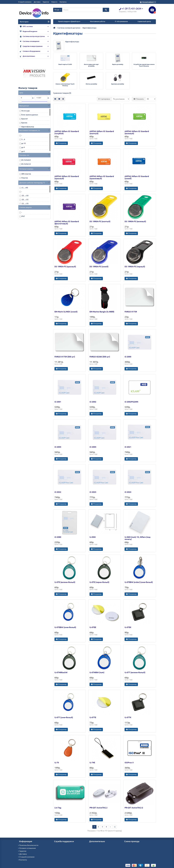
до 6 (23, 151)
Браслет (25, 119)
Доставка (37, 2)
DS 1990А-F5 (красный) (65, 267)
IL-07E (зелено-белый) (65, 582)
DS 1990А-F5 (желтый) (100, 221)
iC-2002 (93, 402)
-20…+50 (25, 196)
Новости (54, 2)
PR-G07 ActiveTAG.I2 (134, 808)
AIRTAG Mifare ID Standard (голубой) (67, 132)
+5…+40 (25, 188)
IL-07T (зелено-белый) (135, 672)
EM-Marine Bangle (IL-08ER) (102, 312)
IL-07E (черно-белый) (99, 582)
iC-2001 (58, 402)
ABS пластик (26, 174)
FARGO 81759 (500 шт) (65, 357)
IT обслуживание (121, 21)
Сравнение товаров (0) (62, 93)
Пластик (25, 178)
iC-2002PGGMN (131, 402)
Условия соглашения (27, 848)
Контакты (63, 2)
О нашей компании (25, 2)
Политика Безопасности (28, 845)
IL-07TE (93, 717)
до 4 (23, 147)
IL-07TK (128, 717)
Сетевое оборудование (34, 51)
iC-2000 (128, 357)
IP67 (23, 216)
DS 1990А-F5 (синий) (99, 267)
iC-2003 (58, 447)
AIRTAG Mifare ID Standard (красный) (67, 177)
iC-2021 (128, 447)
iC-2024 (128, 492)
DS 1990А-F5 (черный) (135, 267)
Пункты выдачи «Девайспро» (69, 21)
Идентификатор (28, 127)
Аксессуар (25, 111)
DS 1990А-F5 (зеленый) (135, 221)
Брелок (24, 123)
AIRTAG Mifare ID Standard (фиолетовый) (67, 222)
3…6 (23, 139)
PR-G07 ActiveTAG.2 (98, 808)
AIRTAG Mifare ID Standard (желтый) (102, 132)
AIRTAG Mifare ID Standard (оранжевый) (102, 177)
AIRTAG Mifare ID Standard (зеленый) (137, 132)
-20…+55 (25, 200)
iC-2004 (93, 447)
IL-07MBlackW (61, 672)
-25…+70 (25, 204)
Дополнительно (34, 56)
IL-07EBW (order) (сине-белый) (139, 582)
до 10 (24, 143)
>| (115, 827)
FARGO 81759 (131, 312)
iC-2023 (93, 492)
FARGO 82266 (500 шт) (100, 357)
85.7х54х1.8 (26, 164)
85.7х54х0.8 (26, 160)
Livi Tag (58, 808)
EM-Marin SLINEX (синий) (66, 312)
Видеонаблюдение (34, 32)
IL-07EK (128, 627)
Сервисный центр (144, 21)
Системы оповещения (34, 41)
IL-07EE (93, 627)
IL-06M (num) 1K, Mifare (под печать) (137, 538)
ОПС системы (34, 27)
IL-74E (92, 763)
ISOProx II (129, 763)
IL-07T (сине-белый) (64, 717)
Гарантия (46, 2)
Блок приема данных (30, 115)
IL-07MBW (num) (97, 672)
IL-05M (93, 537)
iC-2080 (58, 537)
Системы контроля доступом (34, 37)
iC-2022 (58, 492)
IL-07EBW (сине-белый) (65, 627)
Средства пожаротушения (34, 46)
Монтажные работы (98, 21)
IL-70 (57, 763)
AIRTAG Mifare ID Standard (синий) (137, 177)
